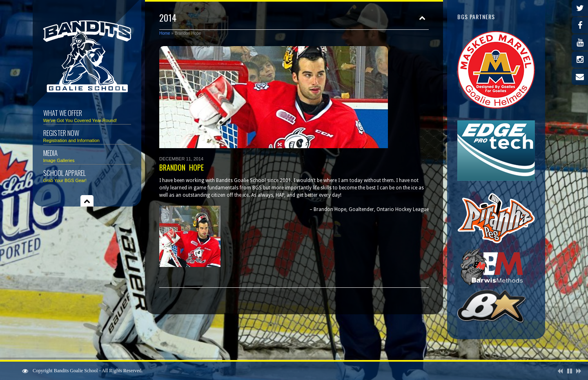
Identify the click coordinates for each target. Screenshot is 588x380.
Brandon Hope (182, 167)
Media (87, 155)
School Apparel (87, 175)
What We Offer (87, 115)
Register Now (87, 135)
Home (165, 33)
